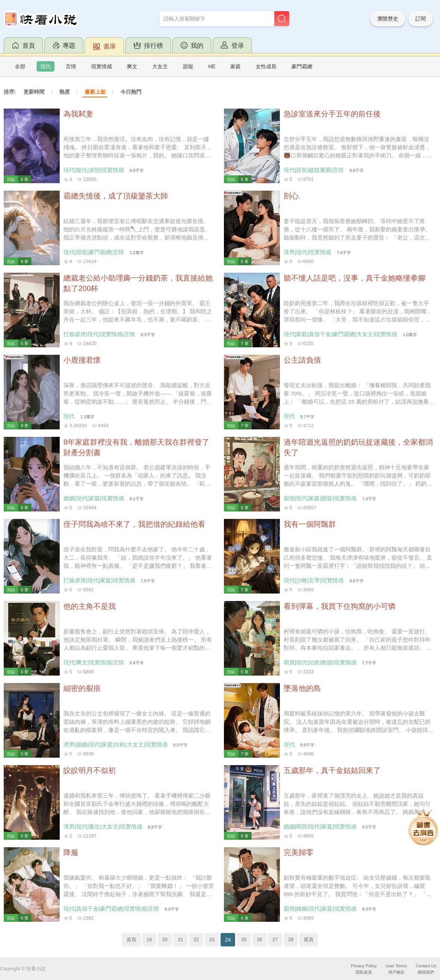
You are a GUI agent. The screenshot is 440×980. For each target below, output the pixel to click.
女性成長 (266, 66)
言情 (71, 66)
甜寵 (188, 66)
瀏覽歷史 (388, 19)
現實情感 (102, 66)
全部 (20, 66)
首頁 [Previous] (131, 940)
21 (181, 940)
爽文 (132, 66)
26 (259, 940)
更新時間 (34, 92)
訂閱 (421, 19)
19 (149, 940)
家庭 (235, 66)
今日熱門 (131, 92)
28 (291, 940)
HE (212, 66)
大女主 (160, 66)
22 (196, 940)
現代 (46, 66)
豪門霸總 (302, 66)
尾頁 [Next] (309, 940)
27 (275, 940)
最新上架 (95, 92)
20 (165, 940)
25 (244, 940)
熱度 (65, 92)
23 (212, 940)
